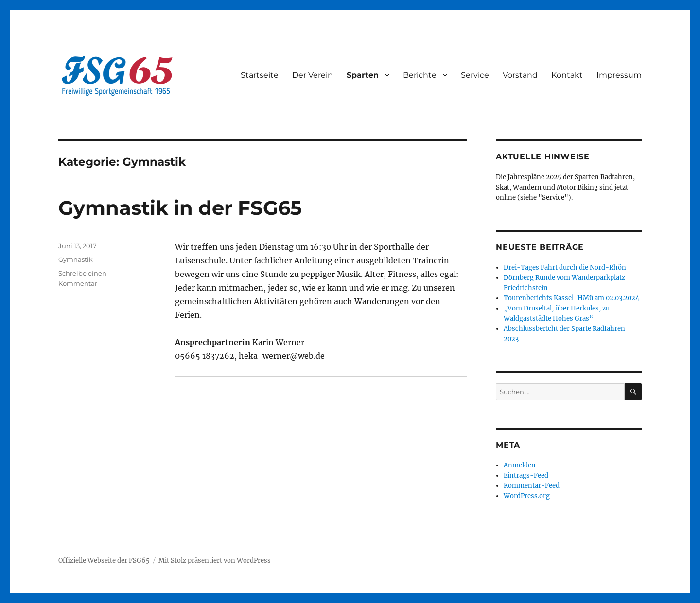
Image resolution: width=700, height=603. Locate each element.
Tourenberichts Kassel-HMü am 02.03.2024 (571, 298)
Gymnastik (76, 259)
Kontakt (567, 75)
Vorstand (520, 75)
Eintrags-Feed (526, 475)
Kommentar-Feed (532, 486)
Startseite (260, 75)
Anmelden (520, 465)
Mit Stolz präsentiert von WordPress (215, 560)
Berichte (420, 75)
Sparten (363, 75)
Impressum (619, 75)
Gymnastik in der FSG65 (180, 208)
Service (475, 75)
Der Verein (313, 75)
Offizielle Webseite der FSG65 (104, 560)
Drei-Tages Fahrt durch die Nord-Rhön (565, 267)
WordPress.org (527, 496)
